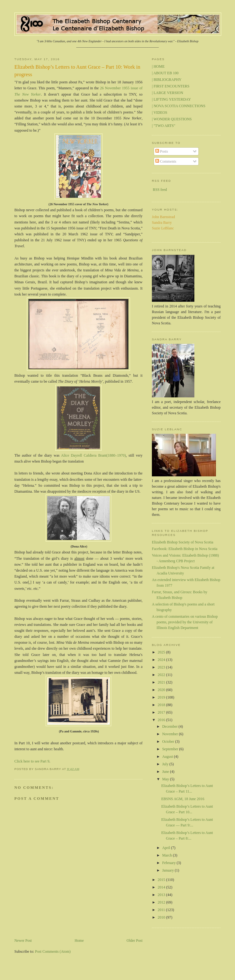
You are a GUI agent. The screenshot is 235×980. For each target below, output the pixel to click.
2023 (162, 667)
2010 (162, 917)
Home (79, 941)
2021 (162, 682)
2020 (162, 690)
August (168, 757)
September (171, 749)
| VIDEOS (160, 113)
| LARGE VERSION (167, 93)
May (166, 779)
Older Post (135, 941)
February (169, 863)
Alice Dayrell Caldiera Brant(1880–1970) (93, 455)
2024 (162, 660)
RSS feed (160, 190)
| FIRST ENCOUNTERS (171, 86)
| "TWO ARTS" (164, 126)
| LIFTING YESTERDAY (171, 99)
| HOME (158, 66)
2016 (162, 720)
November (171, 734)
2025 (162, 652)
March (167, 855)
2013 (162, 895)
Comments (166, 161)
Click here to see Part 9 (32, 761)
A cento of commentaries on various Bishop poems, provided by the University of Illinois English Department (185, 622)
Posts (162, 151)
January (168, 870)
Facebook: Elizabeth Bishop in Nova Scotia (185, 549)
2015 (162, 880)
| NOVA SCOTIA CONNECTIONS (179, 106)
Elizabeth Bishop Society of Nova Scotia (182, 542)
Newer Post (23, 941)
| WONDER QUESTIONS (172, 119)
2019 (162, 697)
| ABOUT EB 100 (165, 73)
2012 (162, 902)
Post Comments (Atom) (53, 951)
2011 (162, 910)
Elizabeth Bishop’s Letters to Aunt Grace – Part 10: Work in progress (77, 71)
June (166, 772)
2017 (162, 712)
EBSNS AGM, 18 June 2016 (183, 799)
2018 (162, 705)
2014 (162, 887)
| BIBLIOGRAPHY (167, 80)
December (170, 726)
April (167, 848)
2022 (162, 675)
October (169, 742)
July (166, 764)
